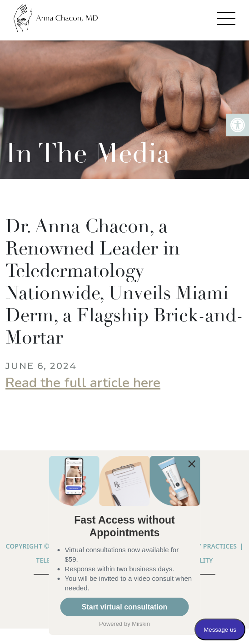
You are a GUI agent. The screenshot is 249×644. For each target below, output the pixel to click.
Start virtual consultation (124, 607)
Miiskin (141, 624)
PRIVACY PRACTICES (206, 546)
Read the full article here (83, 383)
